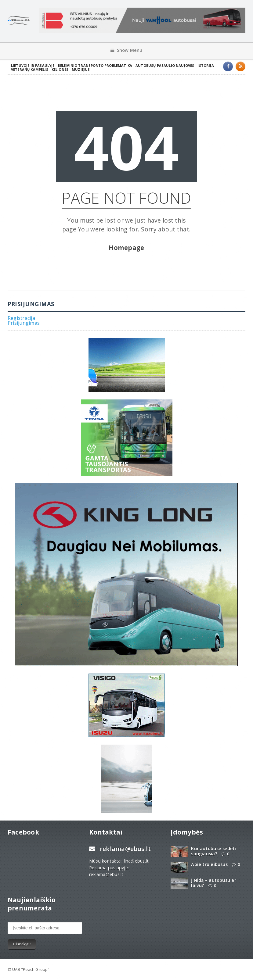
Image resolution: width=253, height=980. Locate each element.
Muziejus (81, 69)
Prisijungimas (24, 323)
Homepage (126, 248)
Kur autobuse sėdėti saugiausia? (213, 851)
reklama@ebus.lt (125, 849)
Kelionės (60, 69)
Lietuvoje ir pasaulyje (33, 65)
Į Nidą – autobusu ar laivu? (213, 883)
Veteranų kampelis (30, 69)
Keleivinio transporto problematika (95, 65)
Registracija (21, 318)
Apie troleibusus (209, 864)
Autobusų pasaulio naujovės (165, 65)
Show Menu (126, 50)
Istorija (206, 65)
